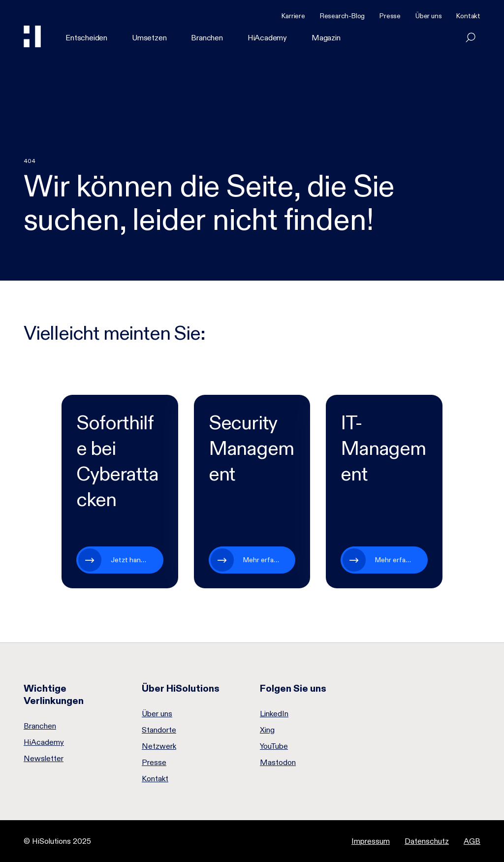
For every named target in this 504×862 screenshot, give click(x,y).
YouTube (274, 746)
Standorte (159, 730)
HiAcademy (267, 38)
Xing (267, 730)
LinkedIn (274, 714)
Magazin (326, 38)
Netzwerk (159, 746)
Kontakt (468, 16)
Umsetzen (149, 38)
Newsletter (44, 759)
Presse (390, 16)
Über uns (428, 16)
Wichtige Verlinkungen (54, 694)
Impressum (371, 841)
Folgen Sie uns (293, 688)
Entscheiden (86, 38)
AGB (472, 841)
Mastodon (278, 763)
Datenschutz (427, 841)
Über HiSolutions (181, 688)
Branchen (207, 38)
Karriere (293, 16)
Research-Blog (342, 16)
